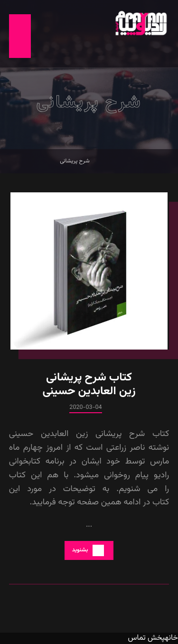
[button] (20, 36)
